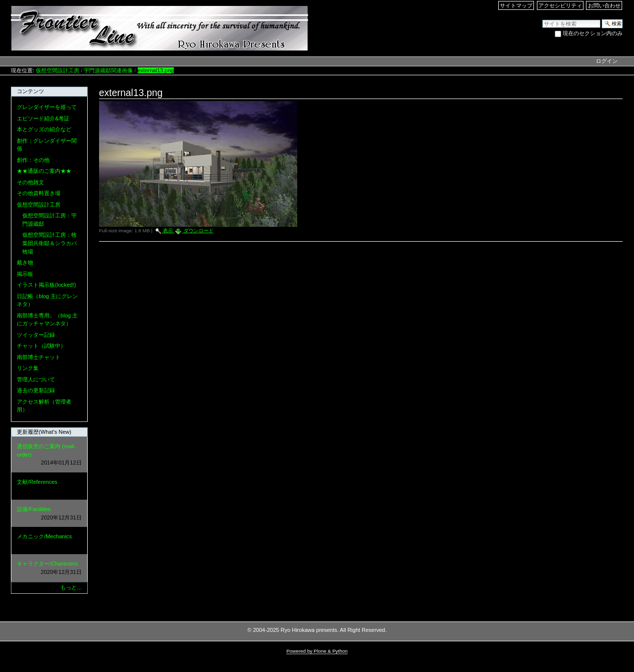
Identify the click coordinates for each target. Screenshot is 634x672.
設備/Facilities (49, 514)
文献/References (49, 487)
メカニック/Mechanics (49, 541)
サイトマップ (516, 5)
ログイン (607, 61)
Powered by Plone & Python (317, 651)
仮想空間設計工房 (57, 70)
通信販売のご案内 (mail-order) (49, 455)
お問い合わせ (604, 5)
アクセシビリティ (560, 5)
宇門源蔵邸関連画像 (108, 70)
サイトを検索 (542, 19)
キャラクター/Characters (49, 568)
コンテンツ (30, 91)
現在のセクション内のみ (593, 33)
